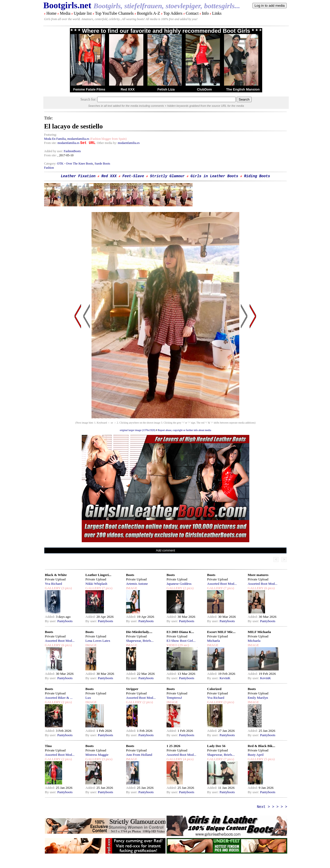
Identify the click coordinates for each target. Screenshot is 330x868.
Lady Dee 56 (216, 746)
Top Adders (173, 13)
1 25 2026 (173, 746)
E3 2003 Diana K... (180, 632)
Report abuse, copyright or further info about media (184, 430)
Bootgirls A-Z (148, 13)
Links (217, 13)
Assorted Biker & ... (59, 698)
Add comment (166, 550)
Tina (48, 746)
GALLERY (53, 588)
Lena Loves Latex (98, 641)
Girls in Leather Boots (214, 176)
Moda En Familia (55, 139)
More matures (258, 575)
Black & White (56, 575)
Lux (88, 698)
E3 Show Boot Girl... (181, 641)
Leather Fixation (78, 176)
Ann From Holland (139, 755)
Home (51, 13)
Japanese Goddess (179, 584)
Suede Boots (102, 164)
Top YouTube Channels (114, 13)
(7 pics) (107, 588)
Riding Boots (257, 176)
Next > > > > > (272, 807)
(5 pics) (269, 759)
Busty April (256, 755)
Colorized (214, 689)
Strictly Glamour (167, 176)
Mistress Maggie (97, 755)
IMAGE (132, 588)
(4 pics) (188, 759)
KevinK (225, 678)
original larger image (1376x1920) (137, 430)
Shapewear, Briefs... (140, 641)
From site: (50, 143)
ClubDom (204, 89)
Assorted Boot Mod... (222, 584)
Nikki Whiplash (96, 584)
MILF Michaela (259, 632)
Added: (50, 617)
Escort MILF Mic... (221, 632)
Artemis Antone (137, 584)
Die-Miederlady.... (139, 632)
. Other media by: (107, 143)
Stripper (132, 689)
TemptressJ (174, 698)
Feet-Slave (133, 176)
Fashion (49, 168)
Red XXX (128, 89)
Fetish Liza (166, 89)
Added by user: (54, 151)
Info (205, 13)
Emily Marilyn (258, 698)
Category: (51, 164)
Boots (130, 575)
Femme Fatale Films (89, 89)
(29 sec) (183, 645)
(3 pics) (66, 588)
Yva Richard (53, 584)
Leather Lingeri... (98, 575)
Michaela (213, 641)
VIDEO (172, 645)
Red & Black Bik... (262, 746)
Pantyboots (65, 621)
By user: (51, 621)
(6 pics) (269, 588)
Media (65, 13)
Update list (83, 13)
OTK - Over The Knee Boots (75, 164)
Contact (192, 13)
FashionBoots (72, 151)
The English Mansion (243, 89)
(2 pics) (188, 588)
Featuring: (50, 135)
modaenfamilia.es (78, 139)
